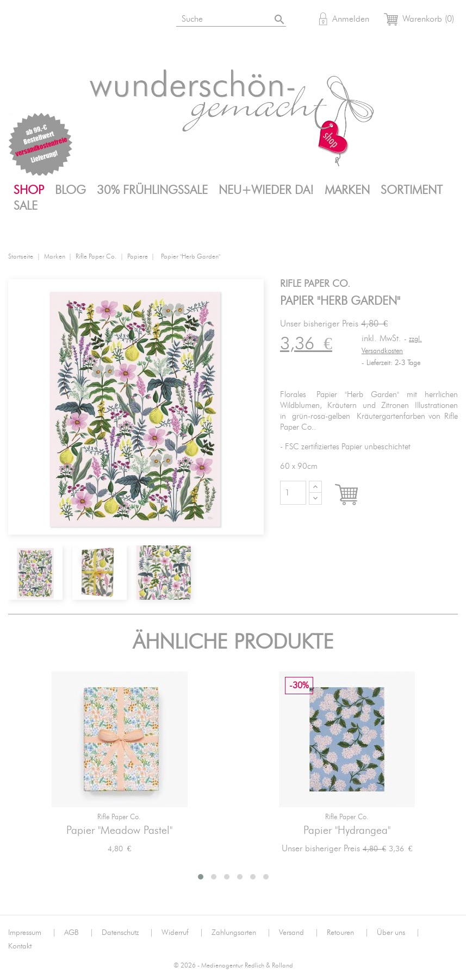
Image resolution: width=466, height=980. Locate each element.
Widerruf (182, 933)
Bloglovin (20, 21)
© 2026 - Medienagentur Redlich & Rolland (233, 966)
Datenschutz (128, 933)
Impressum (32, 933)
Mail (127, 21)
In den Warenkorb (356, 495)
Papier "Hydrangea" (347, 831)
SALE (26, 206)
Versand (299, 933)
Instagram (47, 21)
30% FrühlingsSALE (152, 190)
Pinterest (100, 21)
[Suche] (237, 17)
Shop (29, 190)
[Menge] (293, 493)
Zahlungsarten (241, 933)
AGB (79, 933)
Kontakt (20, 946)
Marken (347, 190)
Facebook (73, 21)
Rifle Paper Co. (119, 817)
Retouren (348, 933)
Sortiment (412, 190)
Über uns (398, 933)
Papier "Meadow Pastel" (119, 831)
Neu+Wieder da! (266, 190)
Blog (70, 190)
